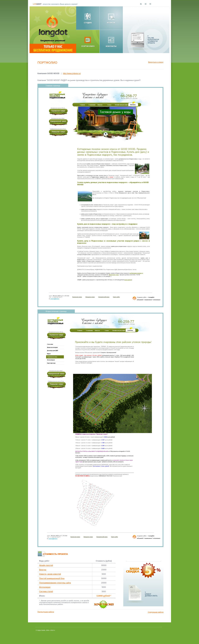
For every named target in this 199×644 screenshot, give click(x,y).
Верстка (43, 570)
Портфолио (47, 63)
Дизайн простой (46, 565)
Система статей (46, 592)
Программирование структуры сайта (55, 583)
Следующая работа (156, 612)
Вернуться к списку (156, 62)
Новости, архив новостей (50, 574)
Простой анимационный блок (52, 578)
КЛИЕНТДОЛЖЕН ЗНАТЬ (151, 595)
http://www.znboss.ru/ (72, 73)
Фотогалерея (45, 587)
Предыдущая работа (46, 612)
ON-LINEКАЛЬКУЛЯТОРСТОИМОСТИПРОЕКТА (153, 40)
